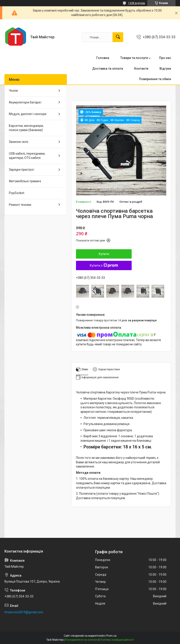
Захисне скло (19, 142)
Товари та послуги (134, 58)
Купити (104, 254)
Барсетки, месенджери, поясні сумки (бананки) (26, 128)
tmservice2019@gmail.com (24, 612)
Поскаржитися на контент (81, 640)
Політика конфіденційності (117, 640)
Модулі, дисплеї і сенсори (28, 114)
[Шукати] (118, 37)
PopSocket (17, 193)
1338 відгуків (137, 3)
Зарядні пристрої (21, 170)
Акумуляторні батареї (25, 102)
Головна (103, 58)
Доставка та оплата (108, 69)
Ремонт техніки (20, 205)
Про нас (165, 58)
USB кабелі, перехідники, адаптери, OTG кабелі (27, 156)
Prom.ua (111, 636)
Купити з (104, 265)
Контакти (141, 69)
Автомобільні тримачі (25, 181)
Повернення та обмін (155, 79)
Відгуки (165, 69)
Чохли (13, 91)
